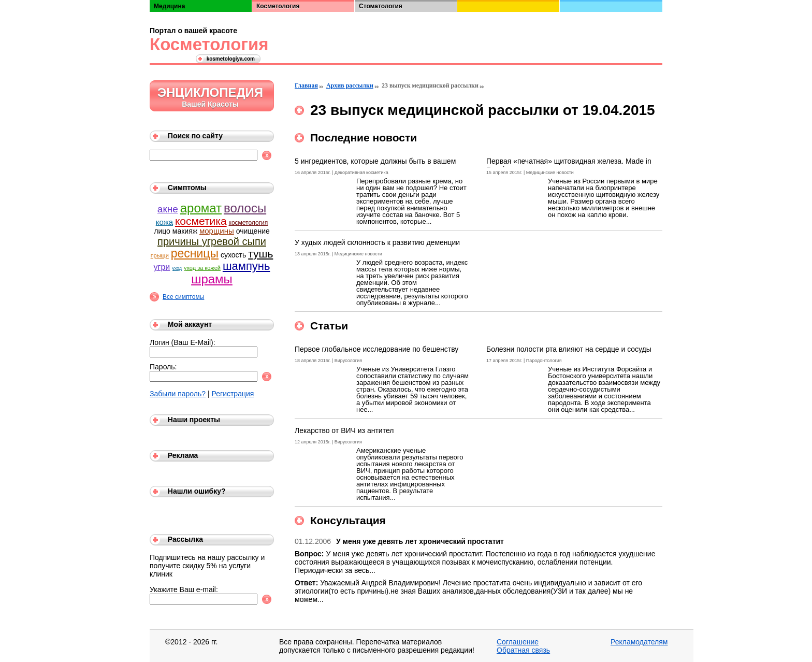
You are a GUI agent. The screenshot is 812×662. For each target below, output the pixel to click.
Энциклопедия (210, 92)
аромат (201, 208)
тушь (260, 254)
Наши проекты (194, 420)
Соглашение (518, 642)
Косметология (207, 44)
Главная (306, 85)
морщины (217, 231)
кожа (164, 222)
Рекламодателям (639, 642)
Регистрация (233, 394)
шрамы (212, 279)
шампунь (247, 266)
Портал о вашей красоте (193, 31)
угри (162, 267)
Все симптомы (183, 297)
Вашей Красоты (210, 104)
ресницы (195, 253)
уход (177, 268)
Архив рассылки (350, 85)
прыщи (160, 255)
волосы (245, 208)
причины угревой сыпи (212, 241)
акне (168, 209)
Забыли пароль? (178, 394)
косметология (249, 223)
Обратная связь (523, 650)
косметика (201, 221)
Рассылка (185, 539)
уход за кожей (202, 268)
